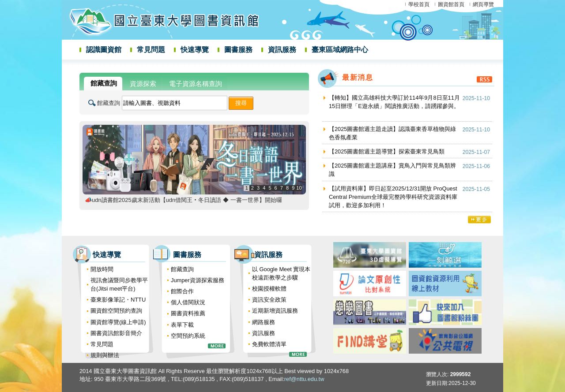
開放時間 (102, 269)
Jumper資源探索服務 (198, 280)
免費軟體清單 (269, 344)
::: (64, 72)
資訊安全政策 (269, 300)
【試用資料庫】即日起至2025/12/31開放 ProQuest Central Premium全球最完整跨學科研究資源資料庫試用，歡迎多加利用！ (393, 197)
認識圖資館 (104, 50)
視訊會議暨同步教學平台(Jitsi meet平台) (119, 284)
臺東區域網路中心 (340, 50)
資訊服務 (282, 50)
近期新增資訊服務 (275, 311)
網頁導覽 (483, 4)
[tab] (103, 84)
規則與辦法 (105, 355)
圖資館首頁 (451, 4)
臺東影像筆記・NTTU (118, 300)
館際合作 (182, 291)
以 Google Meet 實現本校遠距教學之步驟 (281, 273)
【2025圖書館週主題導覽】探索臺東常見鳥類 (387, 151)
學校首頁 (419, 4)
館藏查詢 (109, 103)
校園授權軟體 (269, 289)
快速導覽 (195, 50)
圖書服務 (238, 50)
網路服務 (264, 322)
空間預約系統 (188, 336)
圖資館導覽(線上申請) (118, 322)
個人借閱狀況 (188, 302)
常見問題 (151, 50)
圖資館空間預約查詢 (116, 311)
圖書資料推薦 (188, 313)
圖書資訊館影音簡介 (116, 333)
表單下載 (182, 325)
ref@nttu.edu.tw (304, 379)
